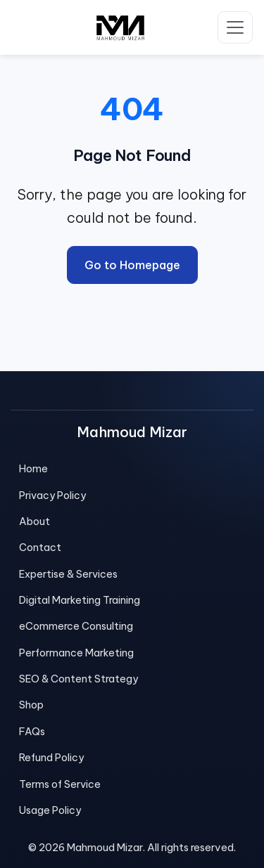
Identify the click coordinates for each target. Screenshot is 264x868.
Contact (40, 548)
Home (33, 469)
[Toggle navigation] (235, 27)
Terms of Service (60, 784)
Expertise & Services (68, 574)
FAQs (32, 732)
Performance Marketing (76, 653)
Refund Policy (51, 758)
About (34, 522)
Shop (31, 705)
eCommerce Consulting (76, 626)
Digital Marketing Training (80, 600)
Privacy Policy (52, 495)
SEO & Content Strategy (78, 679)
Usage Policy (50, 810)
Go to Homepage (132, 265)
